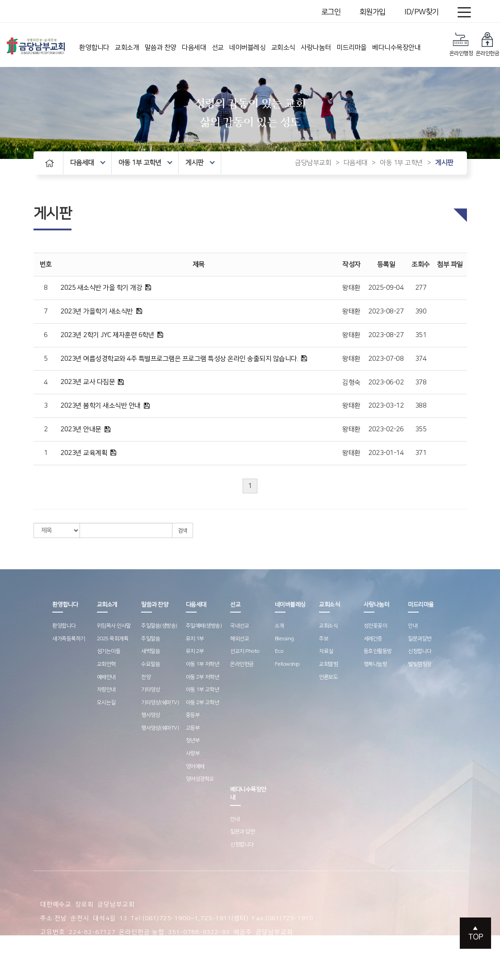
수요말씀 (151, 664)
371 (421, 453)
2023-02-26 (386, 429)
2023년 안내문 (81, 429)
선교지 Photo (245, 651)
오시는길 (106, 703)
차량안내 (106, 690)
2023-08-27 (386, 311)
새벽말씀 (151, 651)
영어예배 (195, 766)
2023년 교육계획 (84, 453)
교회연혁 (106, 664)
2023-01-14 (386, 453)
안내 (413, 626)
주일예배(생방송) (204, 626)
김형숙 (351, 382)
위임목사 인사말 (114, 626)
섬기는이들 (109, 651)
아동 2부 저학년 (203, 677)
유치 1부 (195, 639)
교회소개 (127, 48)
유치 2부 (195, 651)
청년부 (193, 740)
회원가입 (373, 12)
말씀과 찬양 (161, 48)
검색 (183, 531)
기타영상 (151, 690)
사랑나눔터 (316, 48)
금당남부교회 (313, 163)
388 (421, 406)
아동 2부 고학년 (203, 703)
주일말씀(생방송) (159, 626)
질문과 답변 (242, 832)
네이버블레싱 (247, 48)
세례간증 (373, 639)
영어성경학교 (200, 779)
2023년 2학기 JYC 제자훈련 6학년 (107, 335)
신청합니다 (420, 651)
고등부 (193, 728)
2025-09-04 (386, 288)
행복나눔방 (376, 664)
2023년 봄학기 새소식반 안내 (101, 406)
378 (421, 382)
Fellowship (287, 664)
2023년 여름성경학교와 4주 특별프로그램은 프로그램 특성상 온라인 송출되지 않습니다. (179, 359)
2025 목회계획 (113, 639)
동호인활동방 (378, 651)
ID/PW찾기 (422, 12)
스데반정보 (225, 946)
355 (421, 429)
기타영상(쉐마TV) (160, 703)
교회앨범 (328, 664)
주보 (324, 639)
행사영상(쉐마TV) (160, 728)
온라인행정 (461, 44)
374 (421, 359)
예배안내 (106, 677)
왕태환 (351, 288)
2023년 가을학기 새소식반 (97, 311)
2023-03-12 (386, 406)
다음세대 (194, 48)
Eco (279, 651)
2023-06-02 (386, 382)
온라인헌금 (488, 44)
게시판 (200, 163)
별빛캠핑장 (420, 664)
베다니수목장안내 (396, 48)
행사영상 (151, 715)
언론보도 (328, 677)
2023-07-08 (386, 359)
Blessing (284, 639)
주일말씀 (151, 639)
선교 (218, 48)
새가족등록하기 (69, 639)
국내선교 (239, 626)
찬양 (146, 677)
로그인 (331, 12)
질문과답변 (420, 639)
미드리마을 (352, 48)
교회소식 (283, 48)
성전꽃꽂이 (376, 626)
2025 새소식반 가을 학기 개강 (101, 288)
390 (421, 311)
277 (421, 288)
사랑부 (193, 753)
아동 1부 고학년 (145, 163)
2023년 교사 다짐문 (88, 382)
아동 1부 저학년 (203, 664)
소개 (279, 626)
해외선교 (239, 639)
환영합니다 (94, 48)
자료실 (326, 651)
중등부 (193, 715)
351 (421, 335)
